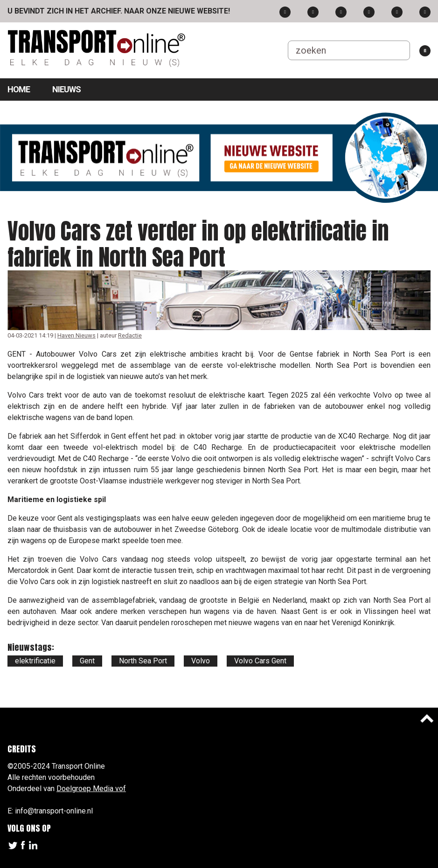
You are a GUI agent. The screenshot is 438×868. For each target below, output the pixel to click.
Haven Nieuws (76, 335)
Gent (87, 661)
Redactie (130, 335)
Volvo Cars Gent (260, 661)
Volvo (201, 661)
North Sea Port (143, 661)
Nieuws (66, 89)
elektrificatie (35, 661)
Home (19, 89)
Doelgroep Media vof (91, 789)
